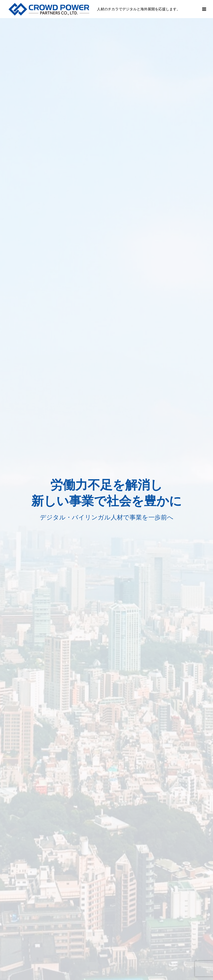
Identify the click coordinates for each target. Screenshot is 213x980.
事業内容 (54, 960)
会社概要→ (156, 570)
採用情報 (127, 960)
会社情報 (79, 960)
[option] (106, 102)
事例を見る (35, 457)
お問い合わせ (155, 960)
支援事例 (103, 960)
